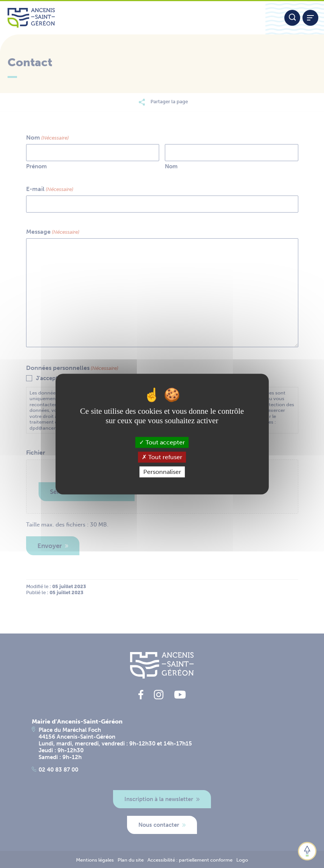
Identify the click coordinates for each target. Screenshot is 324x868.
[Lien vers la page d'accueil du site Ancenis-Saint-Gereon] (133, 18)
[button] (307, 851)
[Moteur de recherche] (292, 18)
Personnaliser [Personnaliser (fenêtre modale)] (162, 472)
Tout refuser (162, 457)
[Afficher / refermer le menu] (310, 18)
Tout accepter (162, 442)
